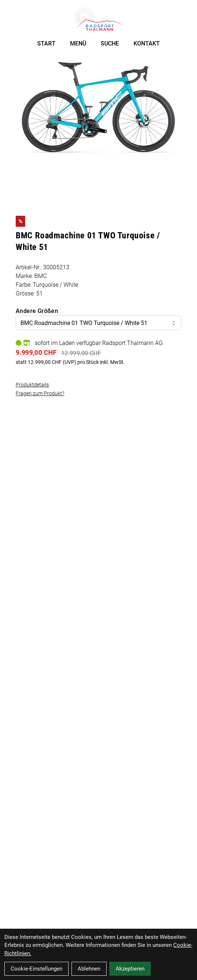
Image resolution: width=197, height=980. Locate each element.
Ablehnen (89, 969)
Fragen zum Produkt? (40, 393)
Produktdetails (32, 385)
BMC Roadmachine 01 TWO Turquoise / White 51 (98, 323)
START (46, 43)
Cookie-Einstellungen (36, 969)
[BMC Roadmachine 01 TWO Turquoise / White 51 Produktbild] (98, 108)
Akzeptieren (130, 969)
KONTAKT (147, 43)
